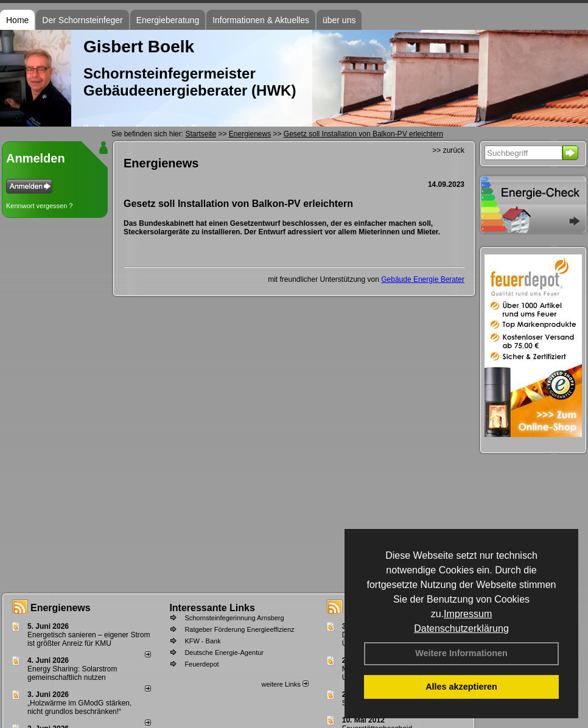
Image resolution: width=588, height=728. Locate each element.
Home (17, 20)
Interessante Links (212, 608)
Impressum (468, 614)
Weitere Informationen (461, 653)
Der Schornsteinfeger (82, 20)
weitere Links (285, 684)
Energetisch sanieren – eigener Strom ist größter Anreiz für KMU (89, 639)
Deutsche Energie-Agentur (224, 653)
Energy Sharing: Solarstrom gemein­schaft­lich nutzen (72, 673)
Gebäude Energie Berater (423, 279)
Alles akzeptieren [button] (461, 687)
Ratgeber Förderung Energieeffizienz (239, 629)
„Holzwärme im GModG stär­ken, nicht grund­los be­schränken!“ (79, 707)
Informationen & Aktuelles (261, 20)
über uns (339, 20)
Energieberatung (168, 20)
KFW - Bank (202, 641)
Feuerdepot (201, 664)
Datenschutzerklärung (461, 628)
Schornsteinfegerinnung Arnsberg (234, 618)
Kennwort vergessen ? (39, 206)
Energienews (61, 608)
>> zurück (448, 150)
